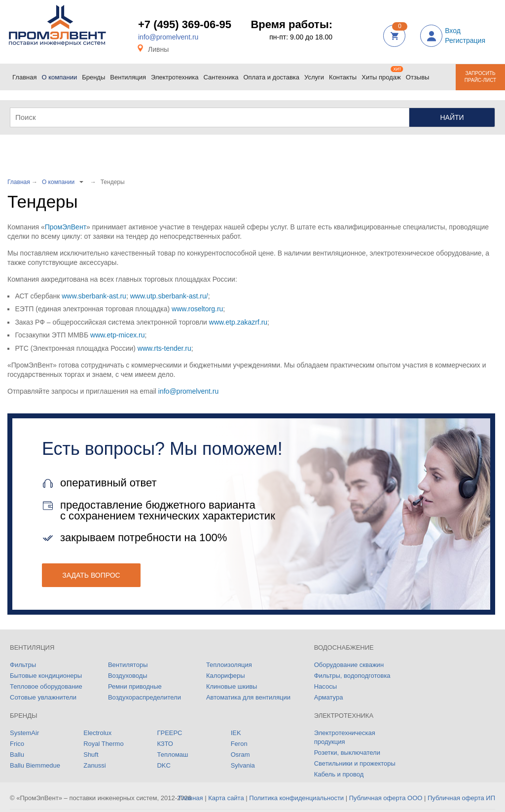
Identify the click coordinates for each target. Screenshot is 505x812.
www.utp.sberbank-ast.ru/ (169, 296)
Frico (17, 744)
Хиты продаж (382, 74)
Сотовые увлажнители (43, 697)
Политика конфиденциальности (296, 798)
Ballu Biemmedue (35, 765)
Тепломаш (172, 755)
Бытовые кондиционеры (46, 676)
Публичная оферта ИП (461, 798)
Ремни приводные (135, 686)
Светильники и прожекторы (355, 763)
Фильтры (23, 665)
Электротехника (176, 74)
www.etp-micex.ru (117, 335)
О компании (60, 75)
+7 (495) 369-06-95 (185, 24)
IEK (236, 733)
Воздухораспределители (144, 697)
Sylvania (243, 765)
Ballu (17, 755)
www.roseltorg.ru (197, 309)
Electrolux (97, 733)
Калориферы (226, 676)
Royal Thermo (103, 744)
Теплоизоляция (229, 665)
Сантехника (222, 74)
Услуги (315, 74)
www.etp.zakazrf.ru (238, 322)
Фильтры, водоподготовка (352, 676)
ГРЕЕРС (169, 733)
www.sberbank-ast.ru (94, 296)
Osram (240, 755)
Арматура (329, 697)
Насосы (325, 686)
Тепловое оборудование (46, 686)
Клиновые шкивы (232, 686)
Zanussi (95, 765)
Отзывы (418, 77)
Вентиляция (129, 74)
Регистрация (465, 40)
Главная (26, 74)
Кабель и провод (339, 774)
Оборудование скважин (349, 665)
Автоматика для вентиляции (248, 697)
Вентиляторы (128, 665)
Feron (239, 744)
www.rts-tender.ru (164, 348)
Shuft (91, 755)
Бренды (95, 74)
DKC (163, 765)
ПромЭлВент (66, 227)
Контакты (344, 74)
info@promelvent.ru (168, 37)
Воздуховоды (128, 676)
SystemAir (24, 733)
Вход (453, 31)
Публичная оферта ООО (386, 798)
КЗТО (165, 744)
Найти (452, 117)
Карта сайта (226, 798)
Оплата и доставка (272, 74)
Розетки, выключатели (347, 753)
